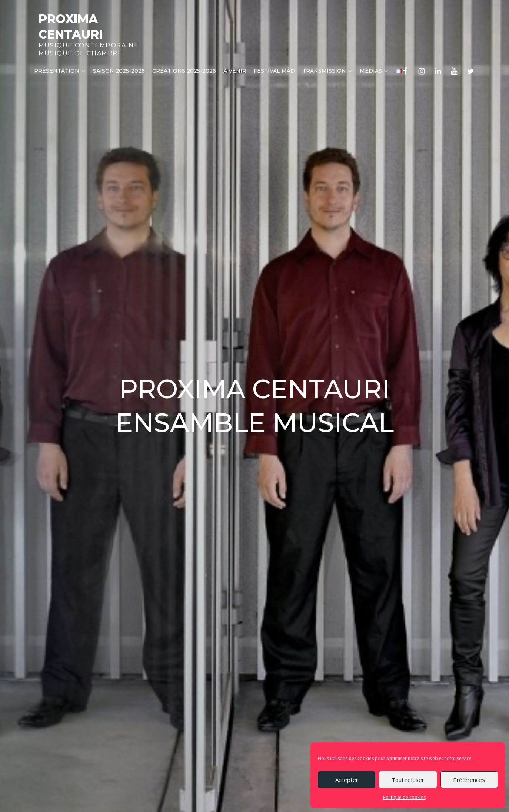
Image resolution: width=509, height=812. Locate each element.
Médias (374, 71)
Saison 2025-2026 (119, 71)
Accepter (347, 780)
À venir (235, 71)
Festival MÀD (274, 71)
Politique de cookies (404, 797)
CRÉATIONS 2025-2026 (184, 71)
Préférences (469, 780)
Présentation (60, 71)
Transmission (327, 71)
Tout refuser (408, 780)
